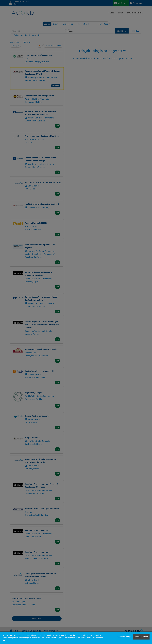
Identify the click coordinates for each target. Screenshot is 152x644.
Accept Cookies (141, 637)
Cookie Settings (124, 637)
